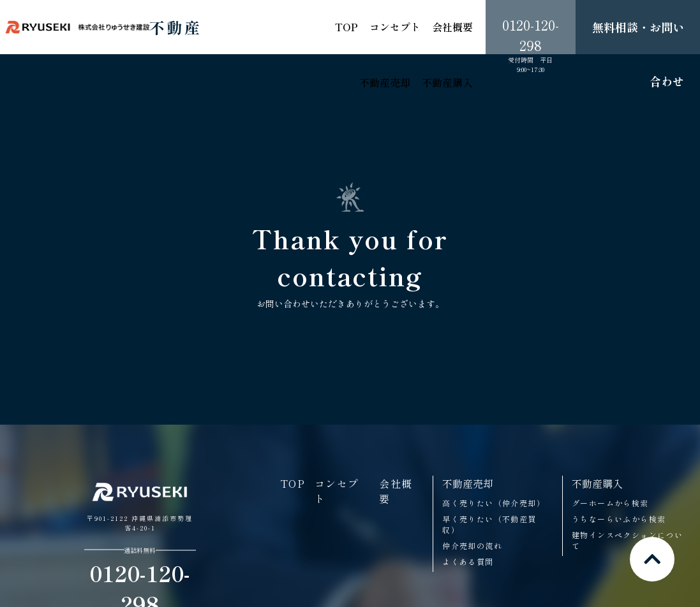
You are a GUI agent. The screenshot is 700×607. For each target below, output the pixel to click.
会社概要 (452, 27)
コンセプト (395, 27)
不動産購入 (447, 82)
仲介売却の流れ (472, 545)
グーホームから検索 (610, 503)
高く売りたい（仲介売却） (494, 503)
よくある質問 (468, 561)
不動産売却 (385, 82)
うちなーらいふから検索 (619, 519)
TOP (346, 27)
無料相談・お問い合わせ (638, 54)
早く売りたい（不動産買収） (489, 524)
